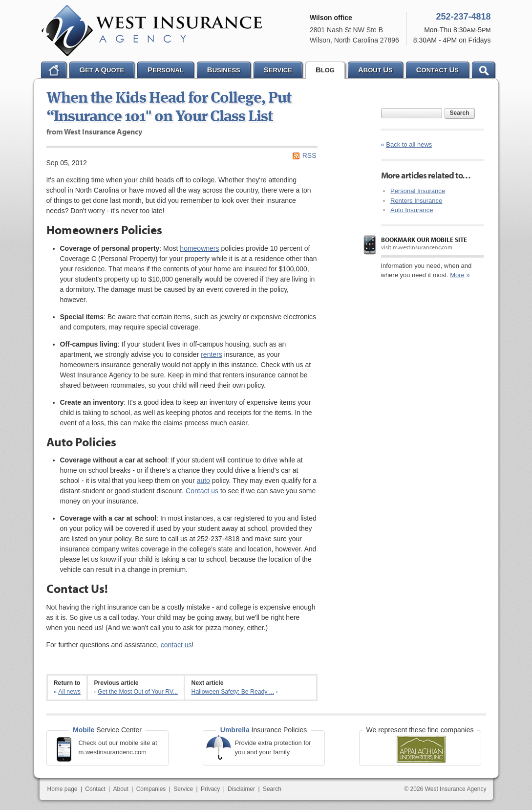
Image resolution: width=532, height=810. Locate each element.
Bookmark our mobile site (424, 240)
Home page (63, 789)
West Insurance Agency (152, 31)
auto (203, 481)
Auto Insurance (412, 210)
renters (212, 354)
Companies (151, 789)
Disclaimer (241, 789)
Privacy (210, 789)
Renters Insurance (416, 201)
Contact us (202, 491)
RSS (309, 155)
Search (460, 113)
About (121, 789)
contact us (176, 645)
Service (183, 789)
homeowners (199, 248)
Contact (95, 789)
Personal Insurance (418, 191)
